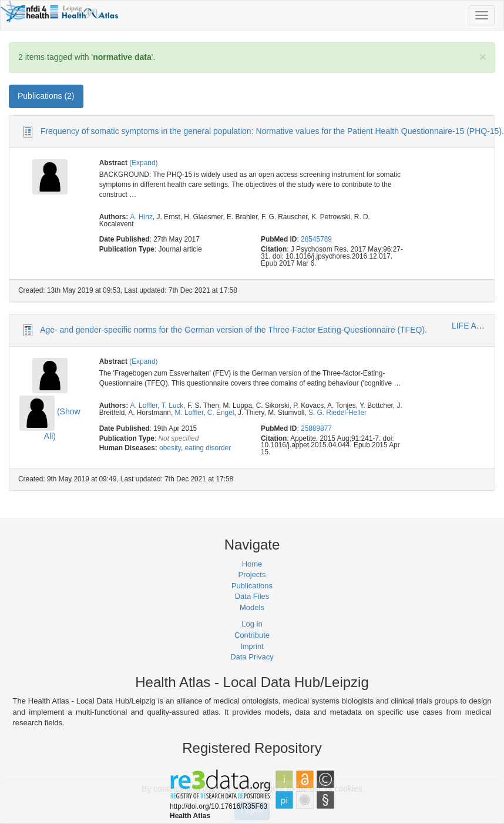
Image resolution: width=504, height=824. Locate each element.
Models (252, 607)
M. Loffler (189, 413)
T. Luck (173, 406)
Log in (252, 624)
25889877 (316, 428)
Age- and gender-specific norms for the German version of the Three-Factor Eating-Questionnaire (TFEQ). (233, 330)
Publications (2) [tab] (46, 96)
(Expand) (143, 163)
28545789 (316, 239)
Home (252, 564)
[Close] (483, 57)
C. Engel (221, 413)
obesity (170, 448)
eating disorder (208, 448)
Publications (252, 586)
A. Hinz (142, 217)
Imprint (252, 646)
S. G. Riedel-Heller (337, 413)
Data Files (252, 596)
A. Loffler (144, 406)
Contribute (252, 635)
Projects (252, 575)
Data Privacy (252, 657)
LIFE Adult (471, 326)
